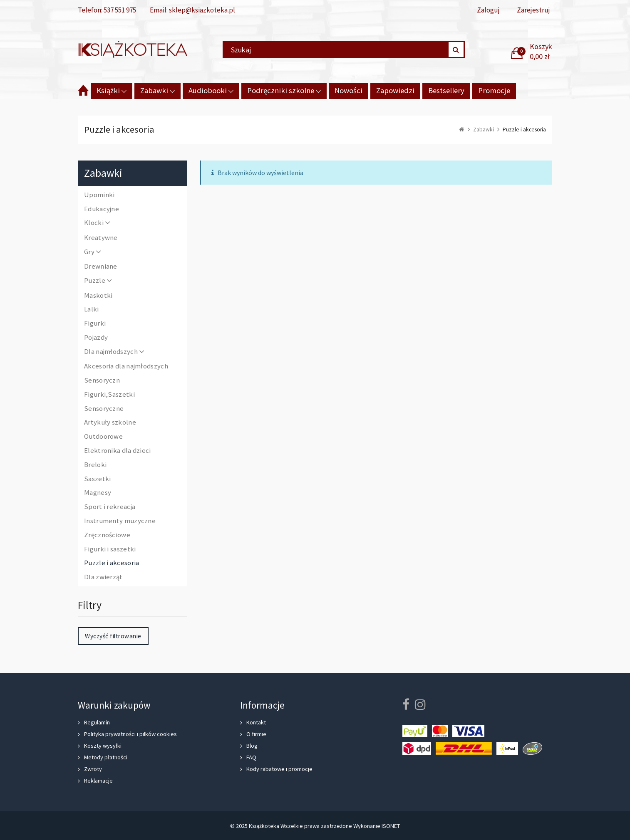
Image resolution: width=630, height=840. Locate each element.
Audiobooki (208, 90)
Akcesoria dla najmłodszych (126, 366)
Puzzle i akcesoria (112, 563)
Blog (252, 746)
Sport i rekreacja (110, 507)
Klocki (98, 223)
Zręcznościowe (107, 535)
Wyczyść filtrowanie (113, 636)
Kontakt (256, 722)
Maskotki (98, 296)
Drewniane (101, 267)
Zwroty (93, 769)
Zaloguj (488, 10)
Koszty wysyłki (103, 746)
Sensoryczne (104, 409)
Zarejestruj (533, 10)
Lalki (92, 309)
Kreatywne (101, 238)
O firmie (256, 734)
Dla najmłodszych (115, 352)
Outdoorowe (103, 437)
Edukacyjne (102, 209)
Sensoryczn (102, 380)
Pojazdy (96, 338)
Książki (108, 90)
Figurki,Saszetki (109, 395)
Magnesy (98, 493)
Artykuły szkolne (110, 422)
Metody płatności (106, 757)
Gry (93, 252)
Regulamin (97, 722)
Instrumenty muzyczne (120, 521)
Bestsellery (446, 90)
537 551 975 (120, 10)
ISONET (391, 826)
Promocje (494, 90)
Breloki (95, 465)
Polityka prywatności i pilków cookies (130, 734)
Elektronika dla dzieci (118, 451)
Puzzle (98, 281)
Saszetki (97, 479)
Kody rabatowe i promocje (279, 769)
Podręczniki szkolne (281, 90)
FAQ (251, 757)
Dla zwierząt (103, 577)
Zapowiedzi (395, 90)
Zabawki (154, 90)
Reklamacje (98, 781)
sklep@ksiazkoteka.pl (202, 10)
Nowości (348, 90)
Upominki (99, 195)
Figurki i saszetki (110, 549)
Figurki (95, 324)
